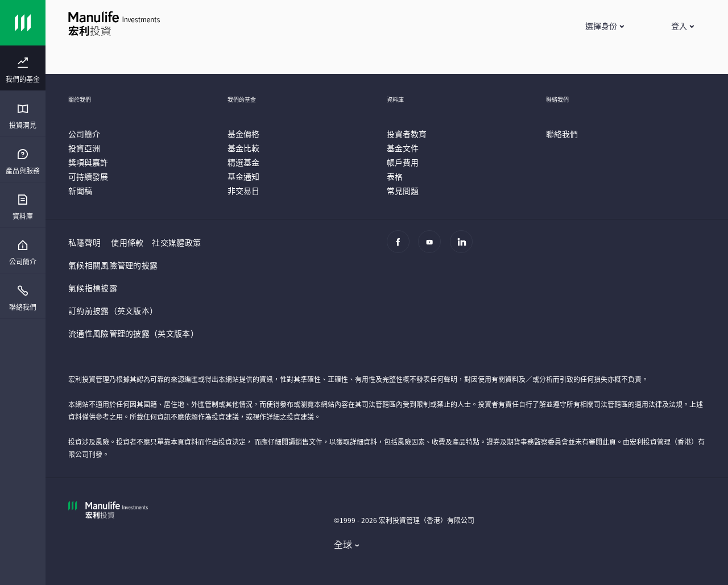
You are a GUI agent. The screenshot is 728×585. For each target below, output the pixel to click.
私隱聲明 (84, 242)
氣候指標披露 (93, 288)
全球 (343, 544)
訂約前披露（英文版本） (113, 310)
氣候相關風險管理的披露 (113, 265)
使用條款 (127, 242)
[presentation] (23, 68)
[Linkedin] (464, 247)
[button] (604, 26)
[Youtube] (433, 247)
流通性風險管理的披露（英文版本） (133, 333)
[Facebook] (401, 247)
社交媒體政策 (176, 242)
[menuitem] (23, 70)
